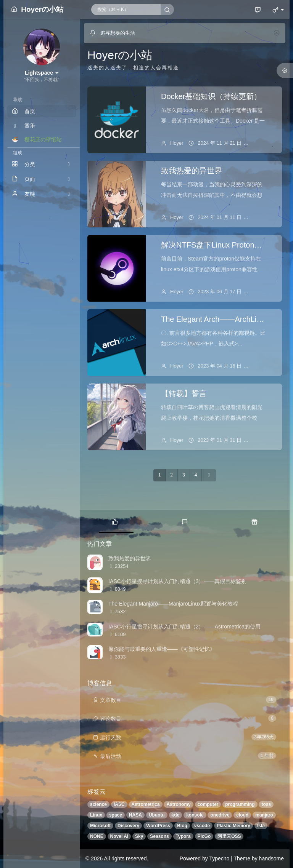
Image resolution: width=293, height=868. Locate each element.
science (98, 804)
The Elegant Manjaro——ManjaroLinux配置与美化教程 (173, 604)
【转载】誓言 (184, 393)
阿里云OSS (229, 836)
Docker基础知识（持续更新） (211, 96)
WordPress (158, 826)
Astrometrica (146, 804)
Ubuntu (157, 815)
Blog (182, 826)
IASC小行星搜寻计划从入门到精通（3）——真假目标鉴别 (177, 581)
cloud (242, 815)
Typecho (219, 858)
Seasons (159, 836)
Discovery (128, 826)
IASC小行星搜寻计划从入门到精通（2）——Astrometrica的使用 (184, 627)
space (116, 815)
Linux (96, 815)
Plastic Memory (233, 826)
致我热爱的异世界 (192, 171)
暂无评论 (264, 143)
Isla (261, 826)
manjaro (264, 815)
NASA (135, 815)
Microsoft (100, 826)
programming (240, 804)
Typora (183, 836)
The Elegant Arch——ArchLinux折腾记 (226, 319)
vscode (202, 826)
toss (266, 804)
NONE (97, 836)
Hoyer (177, 143)
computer (208, 804)
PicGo (204, 836)
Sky (139, 836)
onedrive (220, 815)
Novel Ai (119, 836)
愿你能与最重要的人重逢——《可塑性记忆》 (162, 649)
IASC (119, 804)
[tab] (115, 521)
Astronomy (178, 804)
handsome (271, 858)
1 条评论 (264, 440)
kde (176, 815)
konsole (195, 815)
